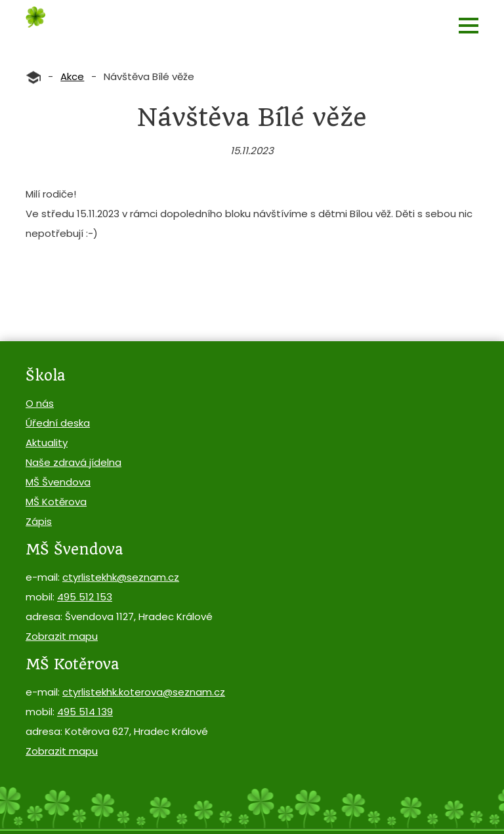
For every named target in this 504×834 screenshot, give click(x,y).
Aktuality (47, 443)
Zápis (39, 521)
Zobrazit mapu (62, 636)
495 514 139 (85, 712)
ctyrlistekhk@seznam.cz (121, 577)
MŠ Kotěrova (56, 502)
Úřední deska (58, 423)
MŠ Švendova (58, 482)
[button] (469, 26)
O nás (40, 403)
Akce (72, 76)
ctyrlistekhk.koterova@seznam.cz (144, 692)
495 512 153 (85, 597)
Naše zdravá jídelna (73, 462)
